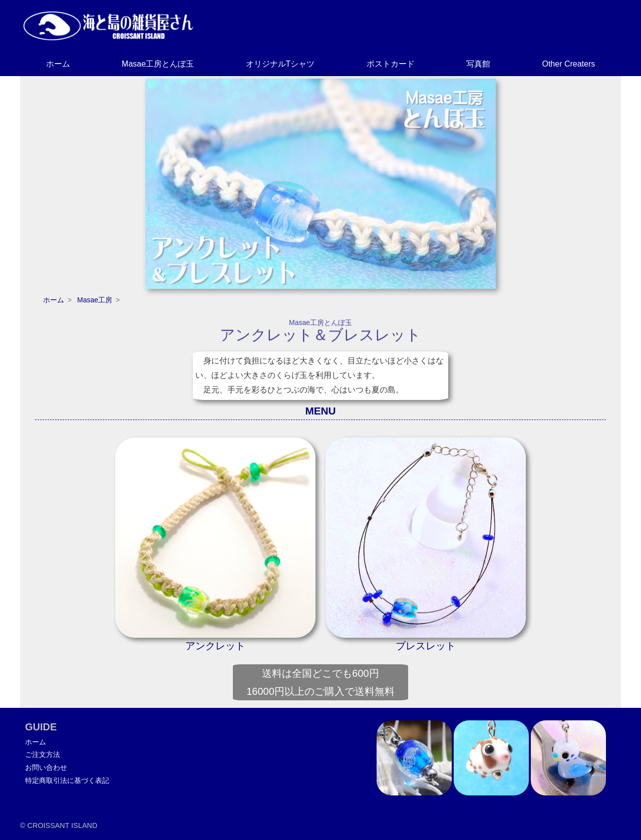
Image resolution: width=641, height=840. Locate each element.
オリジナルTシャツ (280, 64)
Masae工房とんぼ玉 (158, 64)
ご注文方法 (43, 754)
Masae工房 (95, 300)
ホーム (58, 64)
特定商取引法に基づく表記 (67, 780)
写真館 (478, 64)
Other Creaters (568, 64)
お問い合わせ (46, 767)
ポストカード (391, 64)
